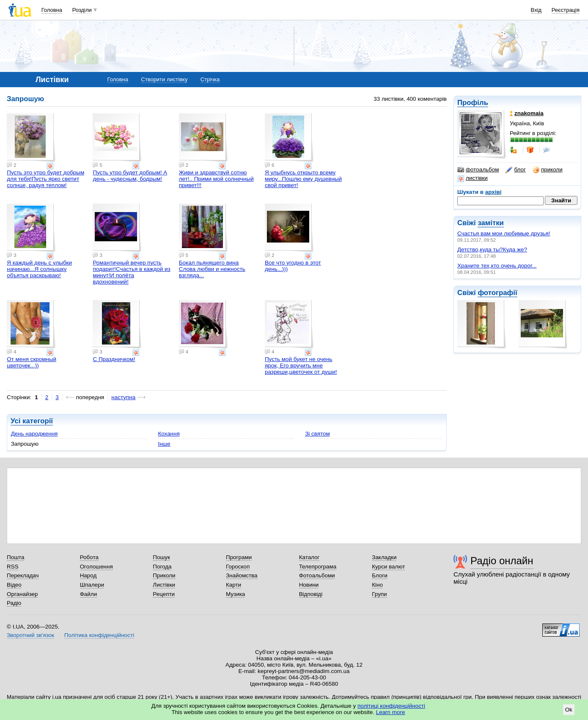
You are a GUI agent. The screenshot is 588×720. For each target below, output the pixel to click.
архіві (493, 192)
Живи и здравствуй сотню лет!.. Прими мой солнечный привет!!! (216, 179)
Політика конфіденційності (99, 635)
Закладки (384, 557)
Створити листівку (164, 79)
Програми (239, 557)
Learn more (391, 712)
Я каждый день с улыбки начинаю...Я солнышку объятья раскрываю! (39, 269)
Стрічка (210, 79)
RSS (13, 567)
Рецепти (164, 594)
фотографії (497, 293)
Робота (89, 557)
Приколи (164, 575)
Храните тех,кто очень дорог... (497, 266)
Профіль (473, 103)
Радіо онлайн (502, 561)
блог (515, 170)
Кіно (377, 585)
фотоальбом (478, 170)
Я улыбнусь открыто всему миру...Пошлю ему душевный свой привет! (303, 179)
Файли (89, 594)
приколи (548, 170)
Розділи (82, 10)
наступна (123, 397)
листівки (473, 178)
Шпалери (92, 585)
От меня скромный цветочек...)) (32, 362)
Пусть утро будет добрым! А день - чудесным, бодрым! (130, 176)
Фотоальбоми (317, 575)
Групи (379, 594)
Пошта (15, 557)
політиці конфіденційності (391, 706)
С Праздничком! (114, 359)
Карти (234, 585)
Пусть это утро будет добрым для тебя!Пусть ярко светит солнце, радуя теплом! (45, 179)
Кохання (169, 434)
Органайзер (22, 594)
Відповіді (311, 594)
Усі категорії (32, 421)
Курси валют (388, 567)
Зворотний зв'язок (30, 635)
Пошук (161, 557)
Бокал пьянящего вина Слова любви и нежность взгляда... (212, 269)
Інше (164, 444)
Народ (88, 575)
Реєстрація (566, 10)
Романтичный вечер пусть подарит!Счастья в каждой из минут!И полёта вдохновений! (131, 272)
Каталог (309, 557)
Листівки (164, 585)
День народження (34, 434)
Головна (52, 10)
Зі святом (317, 434)
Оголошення (96, 567)
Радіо (14, 603)
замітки (491, 223)
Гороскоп (238, 567)
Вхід (536, 10)
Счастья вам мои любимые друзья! (504, 233)
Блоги (380, 575)
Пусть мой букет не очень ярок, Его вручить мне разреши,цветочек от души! (301, 366)
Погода (162, 567)
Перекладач (23, 575)
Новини (309, 585)
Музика (235, 594)
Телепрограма (318, 567)
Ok (569, 710)
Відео (14, 585)
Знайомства (242, 575)
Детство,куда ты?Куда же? (492, 250)
